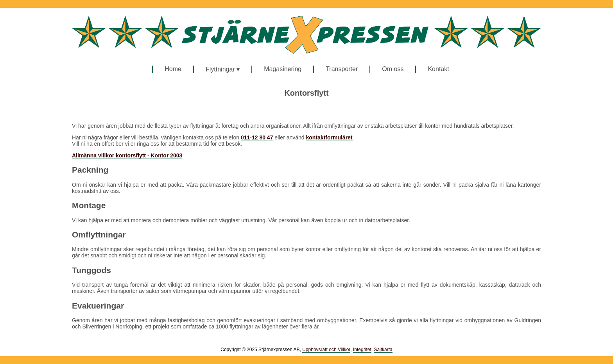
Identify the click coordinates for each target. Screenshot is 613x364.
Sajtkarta (383, 350)
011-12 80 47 (257, 137)
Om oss (393, 69)
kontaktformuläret (329, 137)
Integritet (362, 350)
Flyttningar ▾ (223, 69)
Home (173, 69)
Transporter (342, 69)
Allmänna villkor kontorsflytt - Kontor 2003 (127, 155)
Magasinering (283, 69)
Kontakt (438, 69)
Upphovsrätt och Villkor (326, 350)
